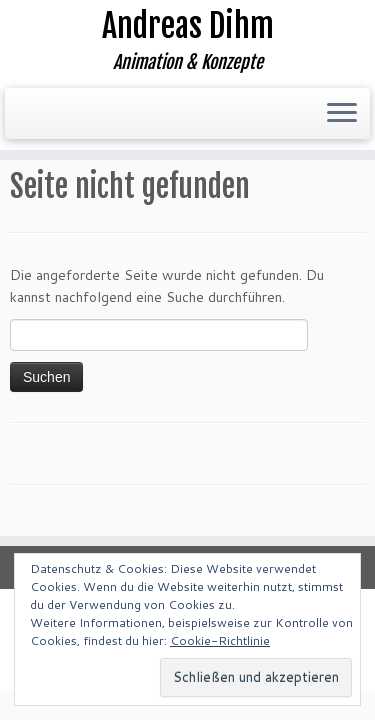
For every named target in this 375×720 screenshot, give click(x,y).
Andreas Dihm (188, 26)
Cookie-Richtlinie (220, 640)
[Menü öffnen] (342, 114)
